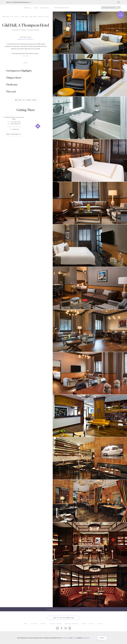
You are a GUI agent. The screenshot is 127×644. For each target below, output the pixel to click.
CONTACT (100, 624)
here (30, 2)
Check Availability (14, 134)
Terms (74, 638)
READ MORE (26, 56)
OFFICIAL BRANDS (55, 624)
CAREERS (43, 624)
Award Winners (45, 8)
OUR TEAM (34, 624)
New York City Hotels (11, 17)
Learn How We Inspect (26, 39)
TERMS (84, 624)
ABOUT (26, 624)
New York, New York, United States (35, 17)
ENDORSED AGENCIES (72, 624)
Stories (36, 8)
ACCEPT (102, 638)
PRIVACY (92, 624)
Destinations (28, 8)
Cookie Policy (86, 638)
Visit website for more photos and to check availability (63, 609)
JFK (11, 129)
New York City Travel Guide (26, 100)
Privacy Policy (66, 638)
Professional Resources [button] (111, 8)
